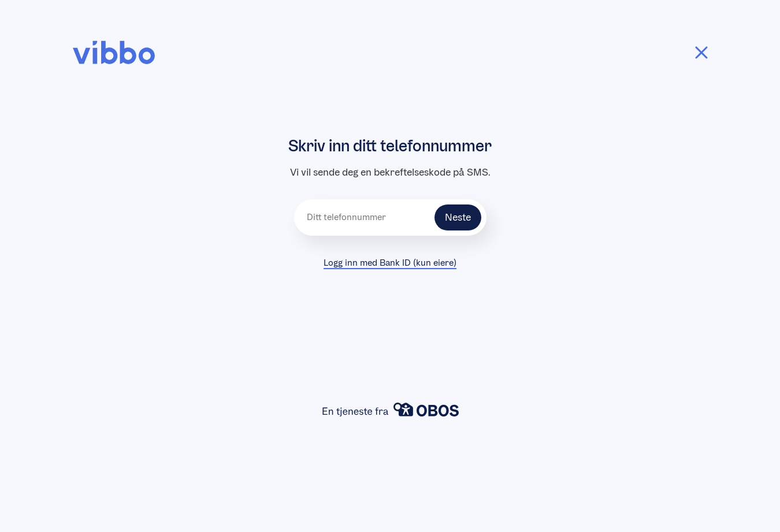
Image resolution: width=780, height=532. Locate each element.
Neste (458, 217)
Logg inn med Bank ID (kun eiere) (390, 263)
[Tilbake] (701, 53)
